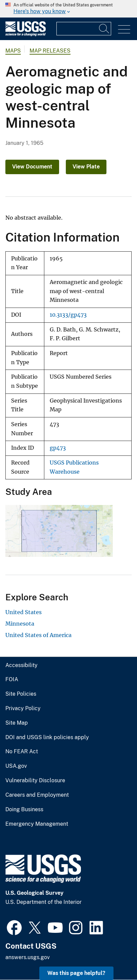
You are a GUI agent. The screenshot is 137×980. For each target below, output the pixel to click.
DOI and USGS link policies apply (47, 737)
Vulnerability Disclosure (35, 781)
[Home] (26, 35)
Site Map (17, 723)
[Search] (104, 29)
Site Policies (21, 694)
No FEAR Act (22, 752)
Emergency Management (37, 824)
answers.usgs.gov (28, 957)
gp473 (58, 448)
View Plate (86, 167)
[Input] (84, 29)
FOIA (12, 679)
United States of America (38, 635)
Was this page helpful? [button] (76, 973)
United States (24, 612)
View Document (32, 167)
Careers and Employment (37, 795)
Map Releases (50, 51)
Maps (13, 51)
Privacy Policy (23, 708)
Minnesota (20, 624)
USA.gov (16, 766)
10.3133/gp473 (68, 315)
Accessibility (21, 665)
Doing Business (24, 810)
